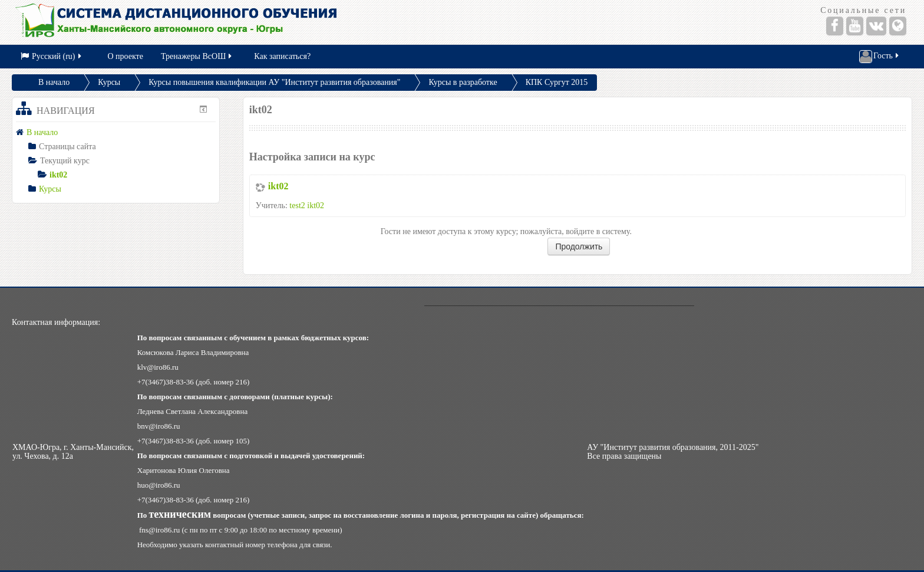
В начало (54, 82)
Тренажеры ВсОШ (197, 56)
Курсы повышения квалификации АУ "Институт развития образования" (274, 82)
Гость (880, 57)
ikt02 (278, 186)
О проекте (126, 56)
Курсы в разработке (463, 82)
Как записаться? (282, 56)
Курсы (109, 82)
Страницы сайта (67, 147)
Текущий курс (65, 161)
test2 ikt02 (307, 206)
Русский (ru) (52, 56)
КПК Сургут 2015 (557, 82)
